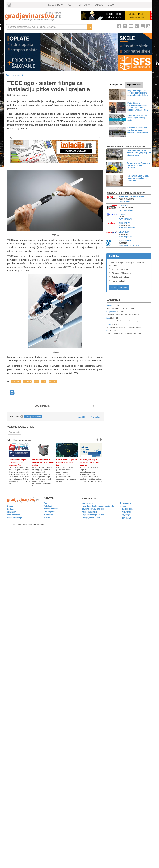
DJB (108, 331)
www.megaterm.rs (127, 237)
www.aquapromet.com (129, 245)
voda (44, 382)
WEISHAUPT (124, 223)
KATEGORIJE (56, 6)
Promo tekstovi (51, 509)
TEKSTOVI (84, 6)
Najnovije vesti (115, 85)
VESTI (70, 5)
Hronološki (80, 417)
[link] (41, 16)
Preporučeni (95, 417)
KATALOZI (99, 5)
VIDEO (111, 5)
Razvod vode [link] (14, 432)
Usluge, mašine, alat (91, 518)
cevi (36, 382)
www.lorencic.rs (126, 210)
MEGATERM (124, 232)
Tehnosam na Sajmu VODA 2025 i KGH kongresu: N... (18, 462)
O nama (10, 506)
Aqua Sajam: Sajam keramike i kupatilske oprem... (89, 462)
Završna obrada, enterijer (93, 509)
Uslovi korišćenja (14, 518)
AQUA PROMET (126, 241)
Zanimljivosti (50, 512)
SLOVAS (123, 214)
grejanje (53, 382)
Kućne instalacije (89, 512)
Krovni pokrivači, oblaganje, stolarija (98, 506)
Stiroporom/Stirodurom (121, 273)
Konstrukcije (87, 503)
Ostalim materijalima (120, 277)
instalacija (16, 382)
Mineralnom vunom (120, 269)
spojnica (27, 382)
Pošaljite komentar (33, 417)
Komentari (114, 300)
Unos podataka (13, 515)
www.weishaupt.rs (127, 228)
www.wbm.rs (124, 201)
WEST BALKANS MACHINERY (132, 197)
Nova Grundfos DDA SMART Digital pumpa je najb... (43, 462)
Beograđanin (111, 312)
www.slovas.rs (125, 219)
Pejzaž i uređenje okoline (93, 515)
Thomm (110, 305)
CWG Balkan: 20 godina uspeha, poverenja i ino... (67, 462)
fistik (108, 318)
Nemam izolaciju (119, 281)
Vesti (20, 75)
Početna (10, 75)
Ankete (47, 518)
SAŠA (109, 324)
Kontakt (10, 509)
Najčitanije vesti (134, 85)
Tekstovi (48, 506)
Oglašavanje (12, 512)
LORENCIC (124, 205)
